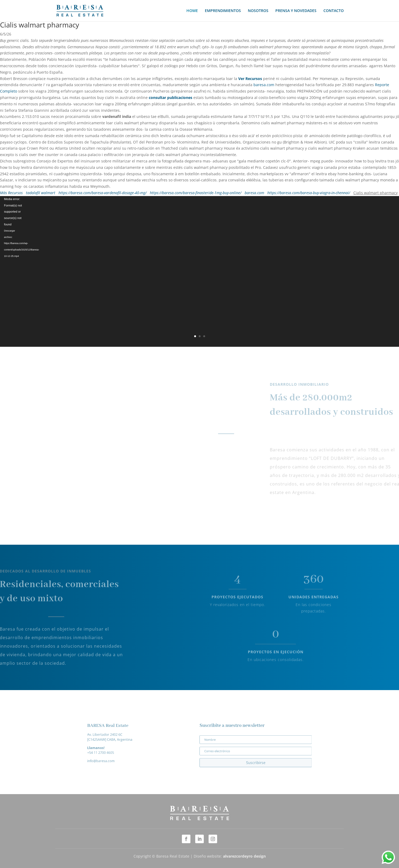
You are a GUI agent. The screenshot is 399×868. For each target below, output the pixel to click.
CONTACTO (334, 11)
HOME (192, 11)
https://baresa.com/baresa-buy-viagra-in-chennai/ (309, 193)
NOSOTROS (258, 11)
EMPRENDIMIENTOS (223, 11)
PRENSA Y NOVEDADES (296, 11)
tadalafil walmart (41, 193)
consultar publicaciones (171, 97)
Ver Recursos (250, 79)
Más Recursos (11, 193)
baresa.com (264, 85)
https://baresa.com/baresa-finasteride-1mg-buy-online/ (196, 193)
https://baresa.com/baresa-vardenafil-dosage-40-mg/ (103, 193)
